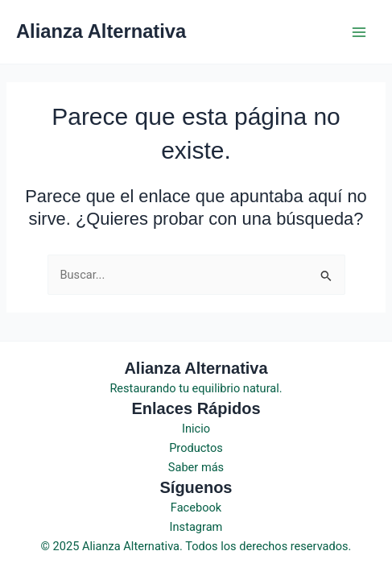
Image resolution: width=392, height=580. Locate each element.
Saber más (196, 467)
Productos (196, 448)
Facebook (196, 507)
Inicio (196, 429)
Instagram (196, 527)
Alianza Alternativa (101, 31)
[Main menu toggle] (359, 32)
